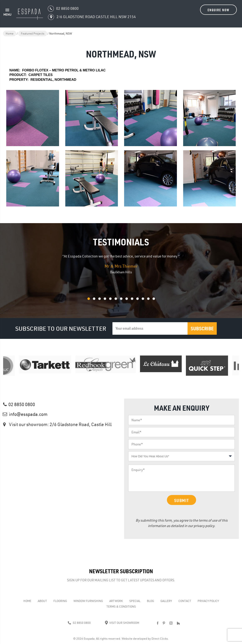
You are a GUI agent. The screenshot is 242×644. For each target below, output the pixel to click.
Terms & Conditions (121, 607)
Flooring (60, 601)
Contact (185, 601)
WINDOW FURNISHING (88, 601)
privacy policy (204, 526)
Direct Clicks (160, 639)
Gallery (166, 601)
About (42, 601)
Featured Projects (33, 34)
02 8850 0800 (22, 404)
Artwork (116, 601)
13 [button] (159, 301)
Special (135, 601)
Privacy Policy (208, 601)
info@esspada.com (28, 414)
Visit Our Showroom (122, 623)
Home (10, 34)
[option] (121, 264)
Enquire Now (218, 10)
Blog (150, 601)
